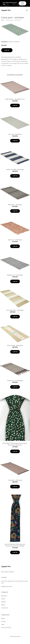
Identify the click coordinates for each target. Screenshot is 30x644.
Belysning (4, 596)
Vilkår (3, 624)
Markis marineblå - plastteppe (15, 169)
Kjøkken (3, 602)
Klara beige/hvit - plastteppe (15, 310)
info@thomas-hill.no (7, 586)
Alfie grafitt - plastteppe (15, 205)
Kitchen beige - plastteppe (15, 345)
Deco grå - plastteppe (15, 134)
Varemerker (5, 608)
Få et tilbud (23, 3)
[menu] (27, 10)
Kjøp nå (7, 50)
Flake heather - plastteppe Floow (15, 99)
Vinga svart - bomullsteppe (15, 381)
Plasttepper (16, 42)
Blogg (3, 618)
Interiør (10, 42)
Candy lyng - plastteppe (15, 480)
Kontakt (3, 621)
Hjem (3, 20)
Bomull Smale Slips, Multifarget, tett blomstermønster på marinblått (15, 545)
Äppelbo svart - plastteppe (15, 275)
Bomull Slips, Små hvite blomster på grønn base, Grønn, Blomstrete (15, 444)
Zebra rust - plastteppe (15, 240)
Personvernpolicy (6, 627)
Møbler (3, 605)
